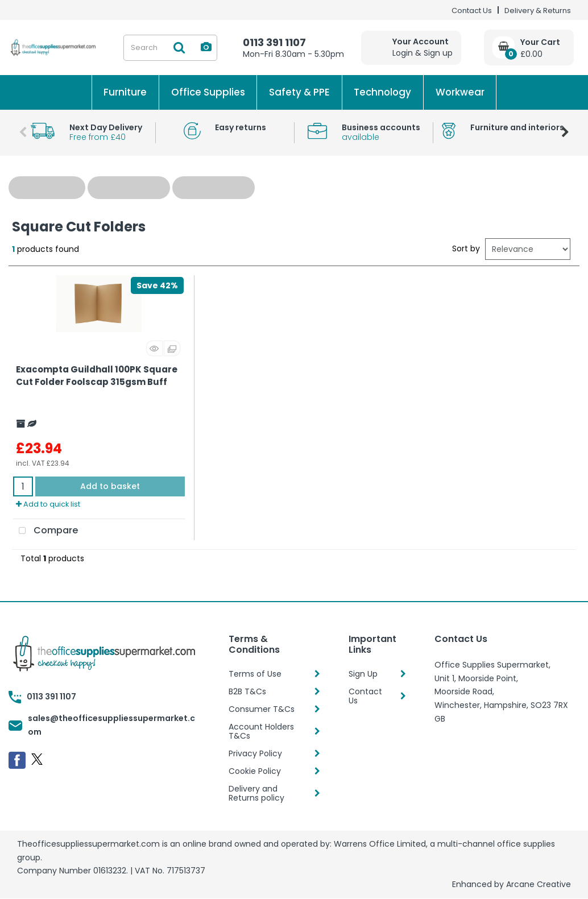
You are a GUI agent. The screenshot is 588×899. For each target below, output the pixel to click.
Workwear (460, 92)
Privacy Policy (255, 753)
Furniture (125, 92)
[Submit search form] (179, 48)
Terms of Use (255, 674)
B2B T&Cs (247, 691)
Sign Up (363, 674)
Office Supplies (208, 92)
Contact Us (472, 11)
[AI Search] (206, 47)
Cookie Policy (255, 771)
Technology (382, 92)
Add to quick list (48, 504)
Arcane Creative (539, 884)
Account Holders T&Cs (261, 731)
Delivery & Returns (538, 11)
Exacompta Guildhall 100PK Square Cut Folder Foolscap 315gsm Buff (97, 376)
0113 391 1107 (274, 42)
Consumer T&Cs (262, 709)
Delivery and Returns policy (256, 793)
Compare (45, 531)
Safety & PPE (299, 92)
